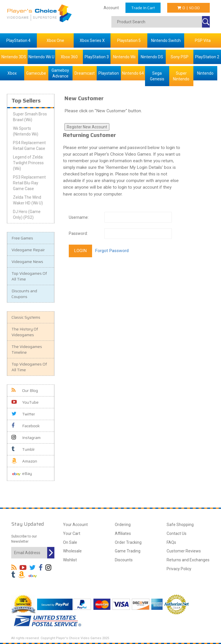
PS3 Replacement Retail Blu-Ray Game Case (29, 183)
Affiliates (123, 533)
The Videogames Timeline (27, 349)
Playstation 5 (129, 40)
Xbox (12, 73)
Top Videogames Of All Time (29, 276)
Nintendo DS (152, 57)
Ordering (123, 525)
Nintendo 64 (133, 73)
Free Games (22, 238)
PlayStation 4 (18, 40)
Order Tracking (128, 542)
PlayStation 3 (97, 57)
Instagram (26, 438)
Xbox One (55, 40)
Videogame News (27, 262)
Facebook (26, 426)
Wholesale (72, 551)
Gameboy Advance (60, 73)
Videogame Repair (28, 250)
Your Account (75, 525)
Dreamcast (85, 73)
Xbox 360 (69, 57)
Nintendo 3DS (14, 57)
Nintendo (205, 73)
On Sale (70, 542)
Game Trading (128, 551)
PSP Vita (203, 40)
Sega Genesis (157, 76)
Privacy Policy (179, 569)
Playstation (109, 73)
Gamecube (36, 73)
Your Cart (72, 533)
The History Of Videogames (25, 332)
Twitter (23, 414)
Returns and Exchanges (188, 560)
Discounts (124, 560)
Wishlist (70, 560)
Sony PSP (180, 57)
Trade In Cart (143, 8)
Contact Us (177, 533)
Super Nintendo (181, 76)
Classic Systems (26, 317)
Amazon (24, 461)
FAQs (171, 542)
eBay (22, 474)
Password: (78, 233)
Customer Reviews (184, 551)
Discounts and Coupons (24, 294)
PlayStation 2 (207, 57)
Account (111, 8)
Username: (79, 217)
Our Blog (25, 390)
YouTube (25, 402)
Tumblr (23, 449)
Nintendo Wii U (41, 57)
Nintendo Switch (166, 40)
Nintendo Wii (124, 57)
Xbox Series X (92, 40)
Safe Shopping (180, 525)
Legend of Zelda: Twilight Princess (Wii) (28, 163)
